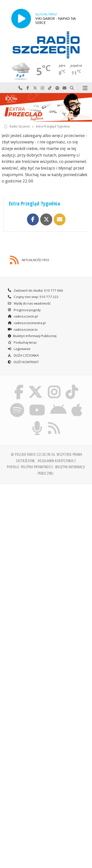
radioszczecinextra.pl (26, 323)
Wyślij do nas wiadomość (65, 88)
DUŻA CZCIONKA (23, 355)
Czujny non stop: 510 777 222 (33, 297)
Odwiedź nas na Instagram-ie (42, 88)
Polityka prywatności (37, 467)
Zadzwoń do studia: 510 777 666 (35, 290)
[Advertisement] (46, 536)
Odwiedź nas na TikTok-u (50, 88)
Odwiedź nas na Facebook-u (28, 88)
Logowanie (19, 349)
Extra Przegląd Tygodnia (53, 126)
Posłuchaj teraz (22, 342)
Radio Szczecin (17, 126)
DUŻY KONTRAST (23, 362)
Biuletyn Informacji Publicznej (32, 336)
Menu (85, 88)
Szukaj (72, 88)
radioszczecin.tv (23, 329)
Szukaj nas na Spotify (57, 88)
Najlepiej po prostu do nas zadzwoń (20, 88)
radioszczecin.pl (23, 316)
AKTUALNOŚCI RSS (30, 260)
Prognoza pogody (24, 310)
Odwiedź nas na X (35, 88)
